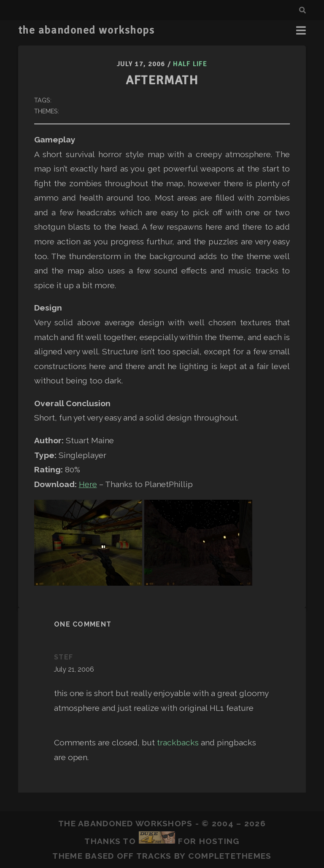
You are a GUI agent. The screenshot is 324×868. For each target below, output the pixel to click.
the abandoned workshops (86, 30)
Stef (63, 657)
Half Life (190, 64)
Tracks (154, 856)
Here (88, 484)
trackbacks (178, 742)
